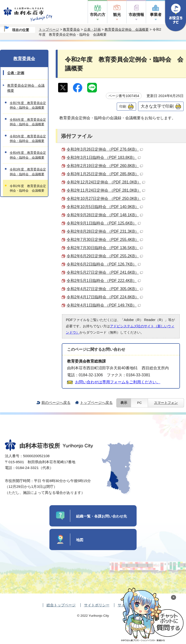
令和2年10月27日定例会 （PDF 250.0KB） (106, 199)
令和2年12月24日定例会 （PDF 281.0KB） (106, 182)
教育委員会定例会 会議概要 (127, 29)
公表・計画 (92, 29)
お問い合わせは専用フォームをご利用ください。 (118, 382)
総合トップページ (61, 605)
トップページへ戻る (96, 402)
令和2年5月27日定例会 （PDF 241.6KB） (105, 272)
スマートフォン (166, 403)
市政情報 (136, 15)
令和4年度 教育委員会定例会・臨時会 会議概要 (28, 155)
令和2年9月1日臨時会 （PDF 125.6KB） (104, 223)
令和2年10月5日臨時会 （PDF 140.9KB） (105, 207)
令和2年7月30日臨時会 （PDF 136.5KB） (105, 248)
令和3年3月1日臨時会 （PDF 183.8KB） (104, 157)
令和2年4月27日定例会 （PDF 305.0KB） (105, 289)
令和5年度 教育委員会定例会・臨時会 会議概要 (28, 139)
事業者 (156, 15)
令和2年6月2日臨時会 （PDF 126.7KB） (104, 264)
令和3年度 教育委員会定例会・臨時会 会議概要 (28, 172)
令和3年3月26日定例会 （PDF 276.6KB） (105, 149)
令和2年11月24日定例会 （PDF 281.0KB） (106, 190)
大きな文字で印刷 (157, 106)
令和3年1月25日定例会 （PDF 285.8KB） (105, 174)
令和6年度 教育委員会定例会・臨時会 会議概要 (28, 122)
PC (139, 403)
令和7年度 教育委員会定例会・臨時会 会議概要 (28, 105)
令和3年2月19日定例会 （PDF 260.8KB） (105, 166)
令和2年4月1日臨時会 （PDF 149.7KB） (104, 305)
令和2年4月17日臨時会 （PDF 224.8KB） (105, 297)
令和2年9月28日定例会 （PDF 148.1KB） (105, 215)
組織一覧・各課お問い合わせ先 (101, 516)
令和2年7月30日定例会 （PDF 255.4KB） (105, 240)
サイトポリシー (97, 605)
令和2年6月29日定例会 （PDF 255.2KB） (105, 256)
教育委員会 (71, 29)
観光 (117, 15)
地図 (80, 540)
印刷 (123, 106)
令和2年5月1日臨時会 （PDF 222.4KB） (104, 281)
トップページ (49, 29)
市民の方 (98, 15)
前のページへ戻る (56, 402)
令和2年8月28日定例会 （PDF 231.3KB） (105, 231)
